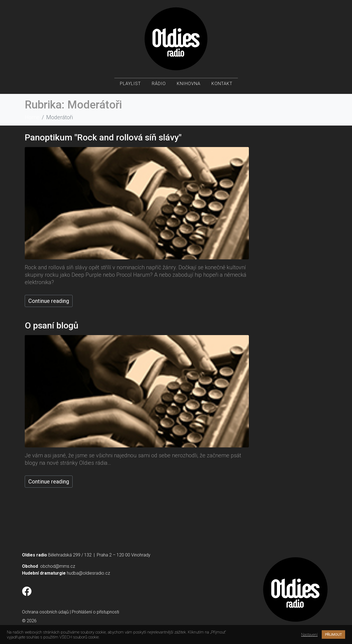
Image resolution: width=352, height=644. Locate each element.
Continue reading (49, 301)
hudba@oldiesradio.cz (88, 573)
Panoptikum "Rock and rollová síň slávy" (103, 137)
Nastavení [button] (309, 635)
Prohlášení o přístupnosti (95, 612)
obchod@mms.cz (58, 566)
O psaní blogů (52, 325)
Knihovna (189, 85)
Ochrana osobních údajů (45, 612)
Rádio (159, 85)
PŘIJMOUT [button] (333, 635)
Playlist (130, 85)
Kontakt (222, 85)
